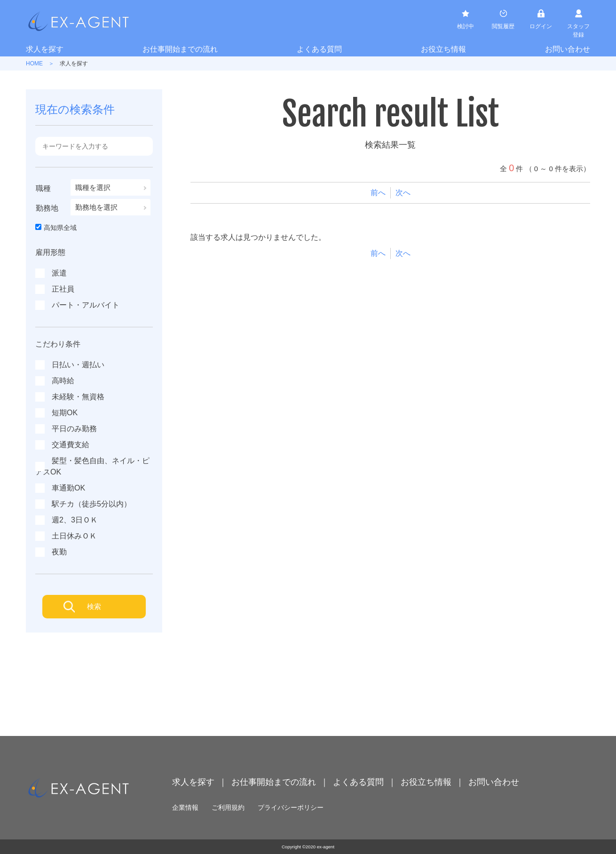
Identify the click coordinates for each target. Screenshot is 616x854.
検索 (94, 606)
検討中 (466, 26)
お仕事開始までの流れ (180, 49)
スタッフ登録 (578, 31)
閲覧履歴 (503, 26)
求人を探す (45, 49)
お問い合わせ (568, 49)
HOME (34, 63)
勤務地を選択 (96, 207)
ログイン (541, 26)
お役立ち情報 (443, 49)
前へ (378, 193)
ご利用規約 (228, 807)
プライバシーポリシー (291, 807)
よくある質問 (319, 49)
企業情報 (185, 807)
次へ (403, 193)
